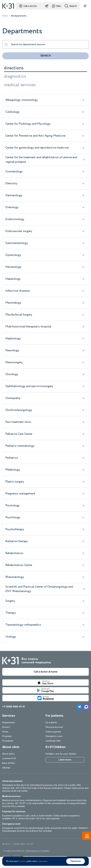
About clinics (8, 754)
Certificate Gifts (53, 741)
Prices (5, 732)
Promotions (8, 741)
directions (14, 68)
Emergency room (54, 736)
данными (43, 861)
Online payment (53, 732)
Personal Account (54, 727)
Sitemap (6, 768)
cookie (22, 861)
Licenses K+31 (9, 758)
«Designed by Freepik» (37, 851)
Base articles (8, 763)
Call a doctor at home (46, 672)
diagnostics (15, 76)
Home (5, 16)
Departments (8, 722)
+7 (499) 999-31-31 (13, 707)
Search (46, 56)
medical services (20, 85)
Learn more (65, 760)
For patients (51, 722)
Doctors (6, 727)
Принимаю (76, 861)
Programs (7, 736)
